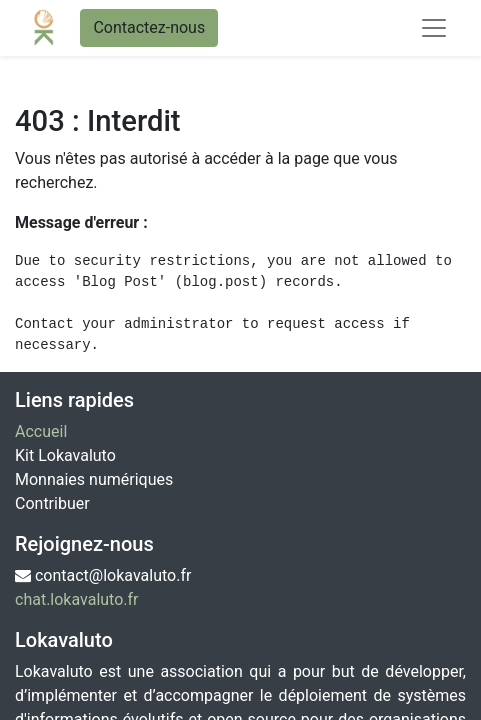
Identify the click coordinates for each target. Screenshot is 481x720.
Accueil (41, 431)
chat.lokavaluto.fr (77, 599)
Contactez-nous (149, 27)
